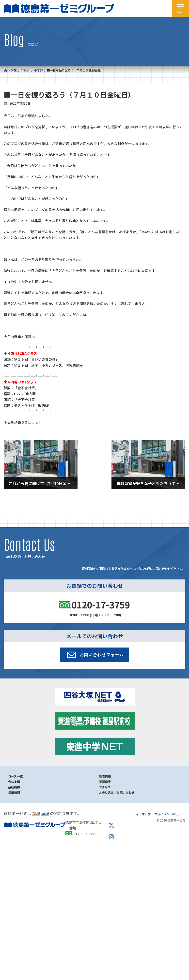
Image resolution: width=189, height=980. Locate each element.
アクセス (105, 787)
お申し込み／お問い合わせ (117, 792)
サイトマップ (142, 814)
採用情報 (14, 792)
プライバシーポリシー (169, 814)
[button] (95, 655)
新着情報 (105, 776)
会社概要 (14, 787)
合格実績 (14, 782)
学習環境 (105, 782)
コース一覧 (15, 776)
